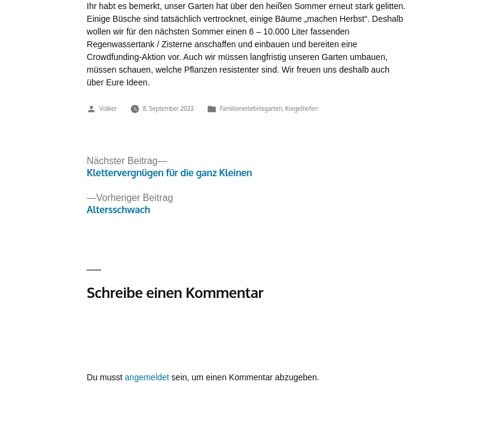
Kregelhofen (301, 108)
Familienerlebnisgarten (251, 108)
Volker (108, 108)
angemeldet (147, 377)
